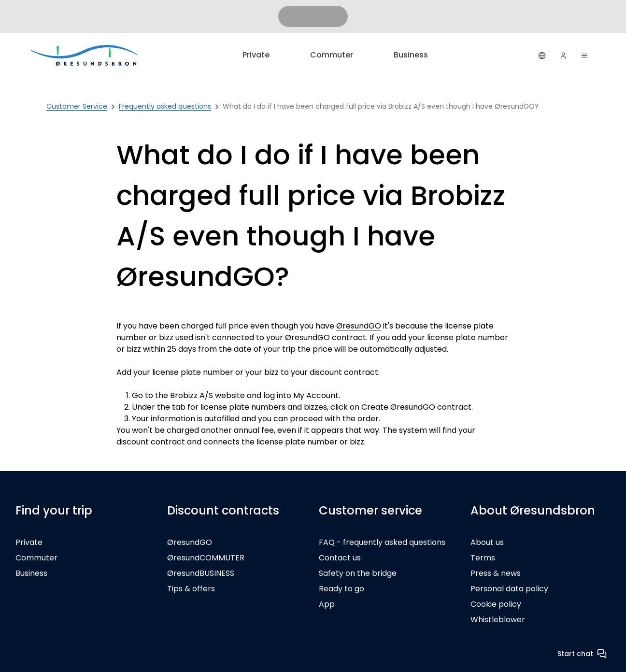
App (327, 604)
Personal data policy (509, 589)
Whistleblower (498, 620)
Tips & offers (191, 589)
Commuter (332, 55)
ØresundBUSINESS (201, 573)
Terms (483, 558)
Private (256, 55)
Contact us (340, 558)
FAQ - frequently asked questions (382, 542)
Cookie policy (496, 604)
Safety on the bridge (358, 573)
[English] (542, 56)
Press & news (496, 573)
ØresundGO (359, 326)
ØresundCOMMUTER (206, 558)
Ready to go (341, 589)
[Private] (85, 55)
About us (487, 542)
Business (411, 55)
